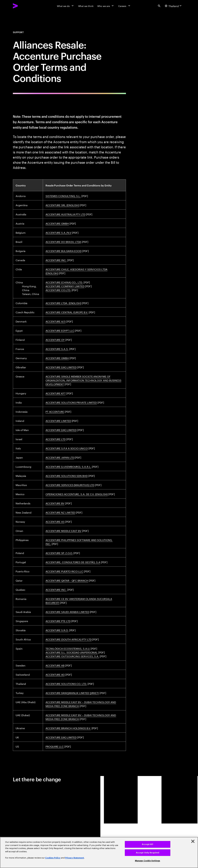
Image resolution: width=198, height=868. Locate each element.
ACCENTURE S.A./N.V (58, 232)
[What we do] (66, 6)
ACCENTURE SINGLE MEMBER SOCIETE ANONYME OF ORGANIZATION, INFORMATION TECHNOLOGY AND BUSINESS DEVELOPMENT (83, 380)
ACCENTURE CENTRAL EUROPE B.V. (67, 312)
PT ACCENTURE (55, 411)
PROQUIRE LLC (55, 746)
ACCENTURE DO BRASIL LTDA (63, 241)
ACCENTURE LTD (56, 439)
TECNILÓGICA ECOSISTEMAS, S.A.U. (68, 648)
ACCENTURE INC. (56, 260)
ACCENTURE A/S (56, 321)
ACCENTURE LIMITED (58, 420)
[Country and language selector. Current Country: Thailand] (174, 6)
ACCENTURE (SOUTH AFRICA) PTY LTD (69, 639)
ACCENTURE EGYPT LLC (60, 330)
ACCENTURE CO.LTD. (58, 290)
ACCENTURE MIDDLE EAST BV (63, 530)
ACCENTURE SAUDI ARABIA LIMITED (67, 612)
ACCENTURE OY (55, 339)
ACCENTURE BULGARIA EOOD (64, 251)
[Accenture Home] (23, 6)
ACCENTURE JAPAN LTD (60, 457)
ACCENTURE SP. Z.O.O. (59, 553)
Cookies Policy (53, 858)
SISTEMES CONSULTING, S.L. (63, 196)
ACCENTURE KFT (56, 393)
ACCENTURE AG (55, 674)
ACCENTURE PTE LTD (58, 621)
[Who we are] (106, 6)
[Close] (193, 841)
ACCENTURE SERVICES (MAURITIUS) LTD (70, 485)
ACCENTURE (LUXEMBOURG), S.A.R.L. (68, 466)
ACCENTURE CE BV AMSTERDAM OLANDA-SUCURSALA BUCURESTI (79, 600)
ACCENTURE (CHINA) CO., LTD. (64, 282)
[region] (99, 852)
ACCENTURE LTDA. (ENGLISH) (63, 303)
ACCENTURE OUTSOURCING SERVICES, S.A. (72, 656)
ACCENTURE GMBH (57, 223)
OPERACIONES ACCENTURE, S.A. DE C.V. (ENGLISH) (77, 494)
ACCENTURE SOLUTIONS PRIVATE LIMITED (71, 402)
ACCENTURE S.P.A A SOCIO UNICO (67, 448)
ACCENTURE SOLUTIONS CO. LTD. (66, 683)
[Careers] (125, 6)
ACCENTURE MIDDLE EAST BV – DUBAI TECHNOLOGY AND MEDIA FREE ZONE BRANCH (81, 704)
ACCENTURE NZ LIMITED (60, 512)
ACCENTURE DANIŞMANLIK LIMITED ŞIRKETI (72, 693)
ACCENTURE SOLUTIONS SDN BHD (67, 475)
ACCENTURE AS (55, 521)
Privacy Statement (75, 858)
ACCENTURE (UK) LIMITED (61, 367)
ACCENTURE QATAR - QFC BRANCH (67, 580)
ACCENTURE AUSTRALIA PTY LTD (65, 214)
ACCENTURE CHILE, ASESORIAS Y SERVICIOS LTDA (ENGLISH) (76, 271)
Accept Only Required (148, 853)
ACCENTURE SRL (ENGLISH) (62, 205)
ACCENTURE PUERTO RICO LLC (64, 571)
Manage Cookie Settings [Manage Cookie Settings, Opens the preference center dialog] (148, 861)
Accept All (147, 844)
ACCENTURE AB (55, 665)
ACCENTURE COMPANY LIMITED (65, 286)
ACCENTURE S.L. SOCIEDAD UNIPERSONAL (72, 652)
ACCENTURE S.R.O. (57, 630)
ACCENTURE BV (55, 503)
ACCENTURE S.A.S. (57, 349)
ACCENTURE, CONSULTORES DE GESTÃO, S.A (73, 562)
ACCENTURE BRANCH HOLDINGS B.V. (68, 728)
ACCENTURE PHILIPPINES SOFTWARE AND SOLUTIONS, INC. (79, 542)
